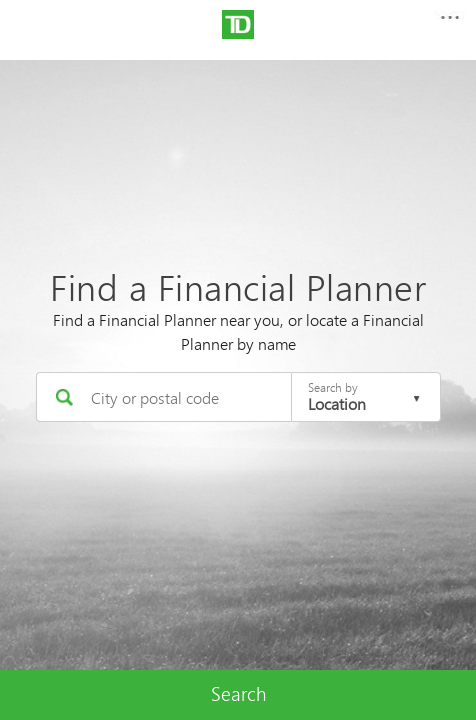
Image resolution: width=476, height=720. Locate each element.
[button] (449, 23)
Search (238, 693)
